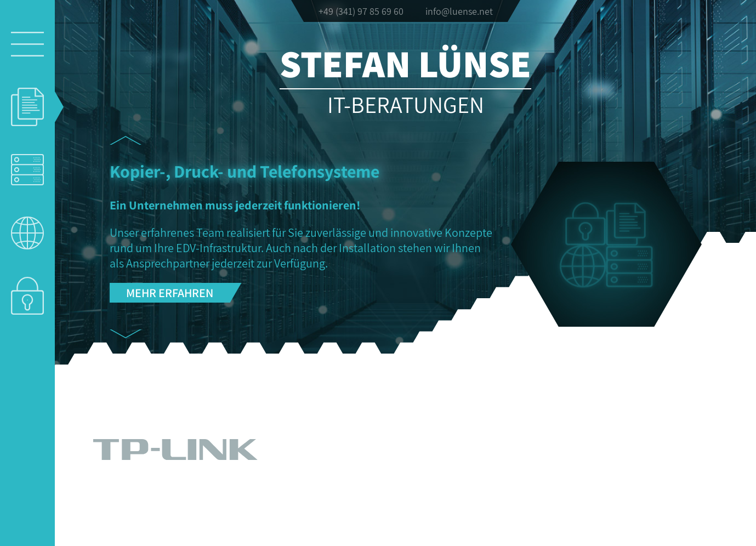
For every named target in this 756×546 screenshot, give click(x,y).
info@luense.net (459, 11)
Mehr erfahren (170, 293)
